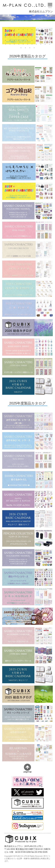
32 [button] (45, 37)
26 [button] (19, 37)
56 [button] (21, 48)
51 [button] (32, 44)
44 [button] (50, 41)
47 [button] (14, 44)
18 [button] (32, 33)
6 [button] (28, 30)
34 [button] (6, 41)
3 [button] (14, 30)
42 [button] (41, 41)
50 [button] (28, 44)
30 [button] (36, 37)
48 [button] (19, 44)
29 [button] (32, 37)
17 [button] (28, 33)
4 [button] (19, 30)
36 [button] (14, 41)
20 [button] (41, 33)
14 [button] (14, 33)
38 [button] (23, 41)
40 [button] (32, 41)
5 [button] (23, 30)
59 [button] (34, 48)
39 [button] (28, 41)
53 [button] (41, 44)
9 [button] (41, 30)
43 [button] (45, 41)
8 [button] (36, 30)
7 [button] (32, 30)
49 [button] (23, 44)
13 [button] (10, 33)
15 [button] (19, 33)
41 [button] (36, 41)
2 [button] (10, 30)
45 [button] (6, 44)
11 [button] (50, 30)
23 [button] (6, 37)
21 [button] (45, 33)
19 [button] (36, 33)
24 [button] (10, 37)
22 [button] (50, 33)
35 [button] (10, 41)
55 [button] (50, 44)
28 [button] (28, 37)
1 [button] (6, 30)
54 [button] (45, 44)
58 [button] (30, 48)
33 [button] (50, 37)
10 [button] (45, 30)
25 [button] (14, 37)
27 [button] (23, 37)
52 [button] (36, 44)
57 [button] (25, 48)
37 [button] (19, 41)
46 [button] (10, 44)
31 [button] (41, 37)
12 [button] (6, 33)
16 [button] (23, 33)
